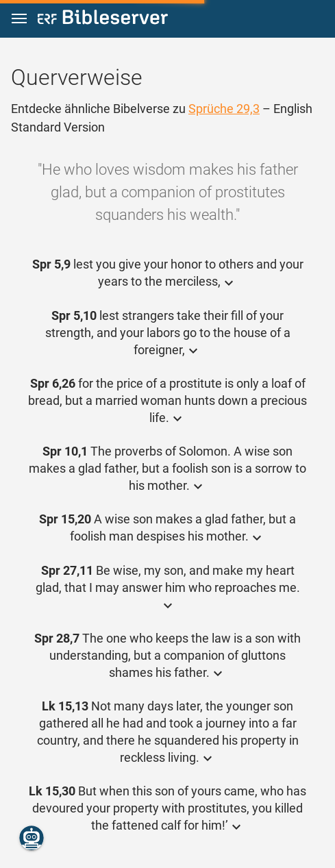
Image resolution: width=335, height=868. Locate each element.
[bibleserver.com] (103, 20)
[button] (19, 19)
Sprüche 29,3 (224, 109)
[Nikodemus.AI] (32, 838)
